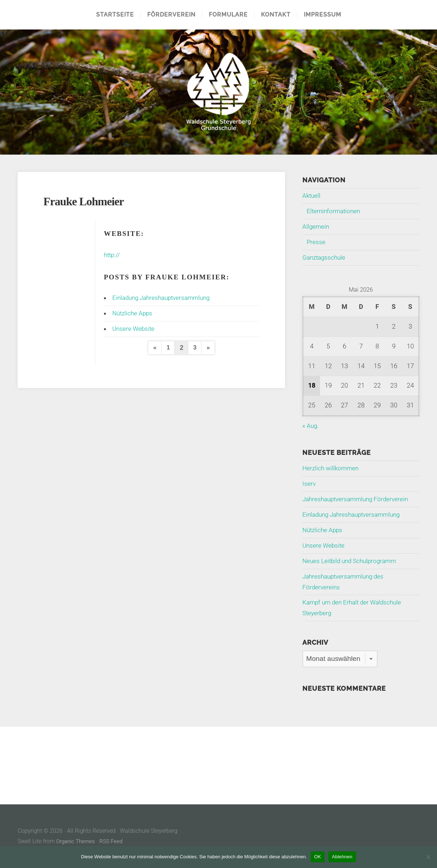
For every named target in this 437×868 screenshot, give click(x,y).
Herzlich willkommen (332, 468)
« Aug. (311, 426)
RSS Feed (114, 841)
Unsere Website (134, 329)
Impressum (323, 15)
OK (318, 857)
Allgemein (316, 227)
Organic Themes (77, 841)
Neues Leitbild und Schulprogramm (352, 561)
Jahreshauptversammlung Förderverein (358, 499)
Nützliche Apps (134, 313)
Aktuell (312, 196)
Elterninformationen (335, 211)
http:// (113, 255)
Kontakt (276, 15)
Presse (316, 242)
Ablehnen (342, 857)
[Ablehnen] (428, 857)
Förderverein (171, 15)
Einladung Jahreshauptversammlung (165, 298)
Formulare (228, 15)
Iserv (309, 484)
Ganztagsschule (325, 257)
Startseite (115, 15)
